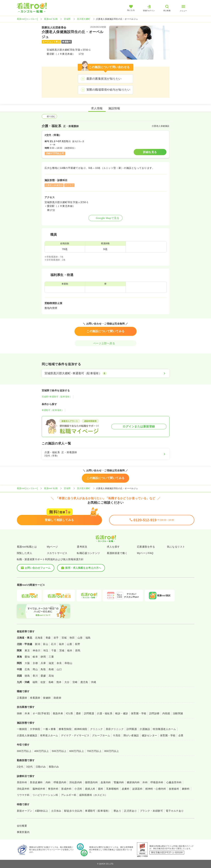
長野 (77, 644)
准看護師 (35, 698)
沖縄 (93, 682)
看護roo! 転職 (51, 19)
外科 (145, 782)
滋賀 (51, 663)
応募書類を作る (146, 547)
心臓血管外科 (174, 782)
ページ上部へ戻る (106, 343)
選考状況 (82, 547)
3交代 (30, 767)
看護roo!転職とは (27, 547)
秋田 (72, 638)
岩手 (56, 638)
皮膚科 (126, 789)
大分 (67, 682)
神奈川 (36, 650)
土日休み (56, 811)
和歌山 (68, 663)
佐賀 (43, 682)
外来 (27, 713)
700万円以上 (94, 751)
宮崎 (75, 682)
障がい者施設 (131, 735)
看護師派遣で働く (117, 553)
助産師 (57, 698)
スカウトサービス (57, 553)
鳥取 (43, 669)
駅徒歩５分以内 (73, 811)
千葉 (54, 650)
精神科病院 (81, 729)
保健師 (47, 698)
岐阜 (35, 657)
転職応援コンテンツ (88, 553)
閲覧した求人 (25, 553)
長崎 (51, 682)
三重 (51, 657)
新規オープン (25, 811)
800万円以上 (112, 751)
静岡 (43, 657)
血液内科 (106, 782)
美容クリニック (115, 729)
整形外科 (53, 789)
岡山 (35, 669)
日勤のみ (41, 767)
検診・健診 (122, 713)
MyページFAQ (145, 553)
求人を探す (113, 547)
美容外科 (22, 782)
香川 (35, 676)
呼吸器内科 (60, 782)
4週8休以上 (42, 811)
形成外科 (66, 789)
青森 (48, 638)
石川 (54, 644)
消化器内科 (76, 782)
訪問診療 (154, 713)
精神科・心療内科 (156, 789)
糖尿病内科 (133, 782)
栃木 (70, 650)
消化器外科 (23, 789)
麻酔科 (186, 789)
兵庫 (43, 663)
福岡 (35, 682)
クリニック (97, 729)
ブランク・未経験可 (151, 811)
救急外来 (58, 713)
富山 (46, 644)
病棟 (19, 713)
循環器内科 (91, 782)
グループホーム (101, 735)
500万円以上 (59, 751)
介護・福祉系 (105, 713)
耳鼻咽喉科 (113, 789)
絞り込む (49, 116)
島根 (51, 669)
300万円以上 (24, 751)
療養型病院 (65, 729)
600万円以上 (77, 751)
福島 (88, 638)
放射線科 (174, 789)
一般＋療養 (49, 729)
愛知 (27, 657)
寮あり (117, 811)
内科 (48, 782)
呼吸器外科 (157, 782)
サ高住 (117, 735)
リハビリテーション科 (45, 795)
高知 (51, 676)
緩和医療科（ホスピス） (93, 795)
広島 (27, 669)
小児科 (78, 789)
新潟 (38, 644)
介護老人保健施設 (27, 735)
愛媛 (43, 676)
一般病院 (22, 729)
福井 (61, 644)
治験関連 (178, 713)
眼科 (101, 789)
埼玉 (46, 650)
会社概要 (22, 826)
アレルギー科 (69, 795)
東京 (27, 650)
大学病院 (35, 729)
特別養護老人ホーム (164, 729)
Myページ (52, 547)
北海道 (39, 638)
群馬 (78, 650)
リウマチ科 (23, 795)
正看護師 (22, 698)
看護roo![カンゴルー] (27, 19)
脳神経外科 (39, 789)
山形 (80, 638)
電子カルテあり (175, 811)
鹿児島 (84, 682)
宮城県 (67, 19)
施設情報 (114, 108)
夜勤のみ (54, 767)
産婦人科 (90, 789)
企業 (181, 735)
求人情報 (97, 108)
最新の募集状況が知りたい (104, 79)
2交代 (20, 767)
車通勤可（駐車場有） (53, 410)
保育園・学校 (139, 713)
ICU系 (70, 713)
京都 (35, 663)
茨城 (62, 650)
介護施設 (145, 729)
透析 (79, 713)
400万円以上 (42, 751)
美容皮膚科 (36, 782)
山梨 (69, 644)
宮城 (64, 638)
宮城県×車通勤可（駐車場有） (57, 397)
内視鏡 (166, 713)
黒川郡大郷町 (84, 19)
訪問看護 (89, 713)
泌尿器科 (137, 789)
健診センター (150, 735)
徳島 (27, 676)
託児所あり (130, 811)
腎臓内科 (119, 782)
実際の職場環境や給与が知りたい (108, 90)
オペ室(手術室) (41, 713)
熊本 (59, 682)
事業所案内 (23, 832)
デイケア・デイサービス (75, 735)
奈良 (59, 663)
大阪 (27, 663)
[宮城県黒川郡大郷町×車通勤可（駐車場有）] (106, 373)
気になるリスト (176, 547)
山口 (59, 669)
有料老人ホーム (49, 735)
